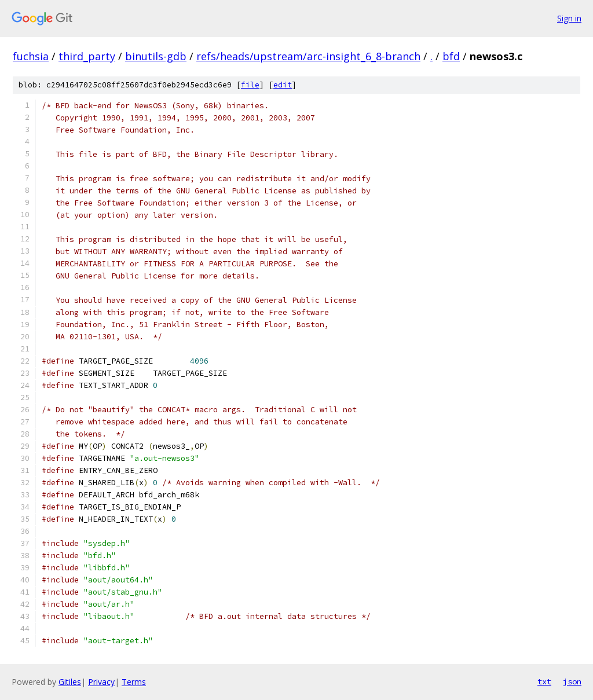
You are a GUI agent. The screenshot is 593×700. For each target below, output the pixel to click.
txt (544, 681)
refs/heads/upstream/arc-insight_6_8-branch (308, 56)
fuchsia (31, 56)
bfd (451, 56)
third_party (87, 56)
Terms (134, 682)
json (572, 681)
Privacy (101, 682)
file (250, 85)
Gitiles (70, 682)
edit (283, 85)
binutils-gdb (156, 56)
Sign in (569, 18)
